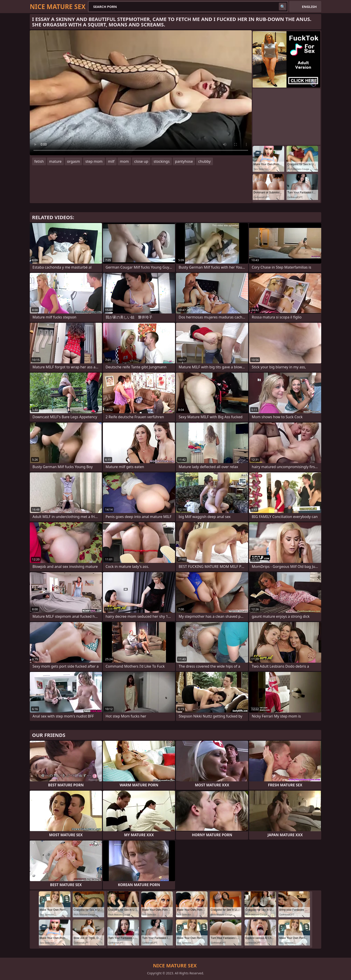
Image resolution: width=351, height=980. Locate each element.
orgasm (74, 161)
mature (55, 161)
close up (141, 161)
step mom (94, 161)
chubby (204, 161)
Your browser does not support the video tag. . (141, 93)
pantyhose (184, 161)
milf (111, 161)
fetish (39, 161)
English (309, 7)
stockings (162, 161)
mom (124, 161)
